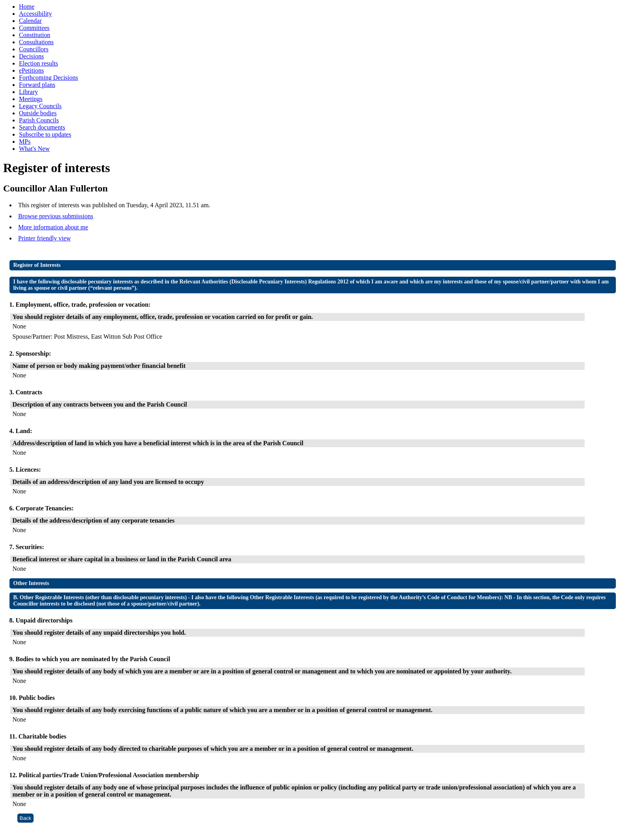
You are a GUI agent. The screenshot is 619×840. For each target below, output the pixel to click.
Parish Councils (39, 120)
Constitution (35, 35)
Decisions (31, 56)
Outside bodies (38, 113)
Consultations (36, 42)
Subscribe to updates (45, 134)
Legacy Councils (40, 106)
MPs (25, 142)
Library (28, 92)
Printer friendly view (44, 238)
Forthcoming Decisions (49, 78)
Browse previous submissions (56, 216)
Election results (38, 63)
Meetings (31, 99)
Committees (34, 28)
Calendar (30, 21)
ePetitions (31, 70)
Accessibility (36, 14)
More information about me (53, 227)
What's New (34, 149)
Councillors (34, 49)
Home (27, 7)
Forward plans (37, 85)
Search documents (42, 127)
